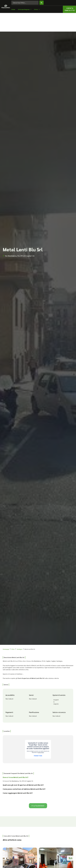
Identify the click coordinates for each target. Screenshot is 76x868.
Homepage (6, 649)
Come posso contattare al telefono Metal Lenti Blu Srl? (24, 789)
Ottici (13, 649)
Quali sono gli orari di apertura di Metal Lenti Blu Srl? (23, 785)
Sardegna (20, 649)
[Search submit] (42, 3)
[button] (37, 778)
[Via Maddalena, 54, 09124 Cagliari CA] (38, 749)
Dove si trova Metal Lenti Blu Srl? (16, 777)
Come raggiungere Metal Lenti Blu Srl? (18, 793)
